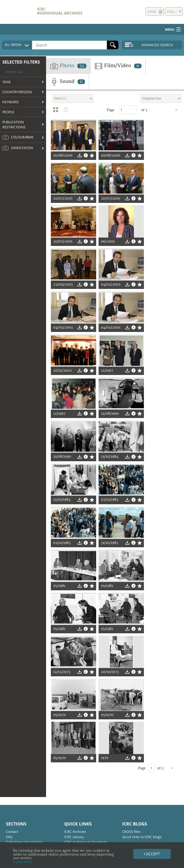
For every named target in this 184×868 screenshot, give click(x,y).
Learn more (23, 862)
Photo (68, 66)
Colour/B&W (18, 137)
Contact (12, 832)
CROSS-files (131, 832)
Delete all (14, 72)
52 (82, 66)
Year (6, 82)
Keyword (11, 102)
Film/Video (118, 66)
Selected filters (21, 62)
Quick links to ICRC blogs (142, 837)
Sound (67, 82)
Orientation (18, 148)
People (8, 112)
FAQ (9, 837)
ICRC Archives (75, 832)
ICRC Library (74, 837)
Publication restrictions (14, 125)
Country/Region (17, 92)
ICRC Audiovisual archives (60, 11)
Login (152, 12)
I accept (152, 854)
